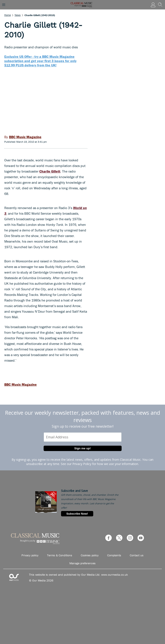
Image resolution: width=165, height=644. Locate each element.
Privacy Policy (82, 464)
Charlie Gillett (50, 171)
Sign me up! (82, 448)
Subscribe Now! (77, 514)
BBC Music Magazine (21, 384)
